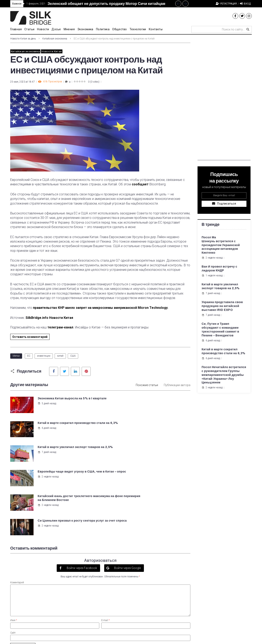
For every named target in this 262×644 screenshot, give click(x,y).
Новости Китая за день (23, 39)
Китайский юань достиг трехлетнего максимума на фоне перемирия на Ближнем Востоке (65, 451)
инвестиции (44, 356)
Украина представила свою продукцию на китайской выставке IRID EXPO (222, 306)
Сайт (13, 559)
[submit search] (248, 29)
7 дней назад (46, 431)
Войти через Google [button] (127, 494)
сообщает (140, 184)
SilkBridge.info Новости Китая (49, 318)
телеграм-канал (60, 327)
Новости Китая (52, 51)
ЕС (29, 356)
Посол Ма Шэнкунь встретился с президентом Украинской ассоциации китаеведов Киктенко (221, 245)
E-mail (106, 546)
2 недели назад (141, 431)
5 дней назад (46, 407)
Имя (14, 546)
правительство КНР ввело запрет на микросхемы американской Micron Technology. (101, 308)
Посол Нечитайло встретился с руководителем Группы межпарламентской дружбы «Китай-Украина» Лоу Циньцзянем (224, 375)
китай (60, 356)
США (73, 356)
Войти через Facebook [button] (82, 494)
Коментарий (17, 508)
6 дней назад (140, 407)
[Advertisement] (224, 99)
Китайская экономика (55, 39)
